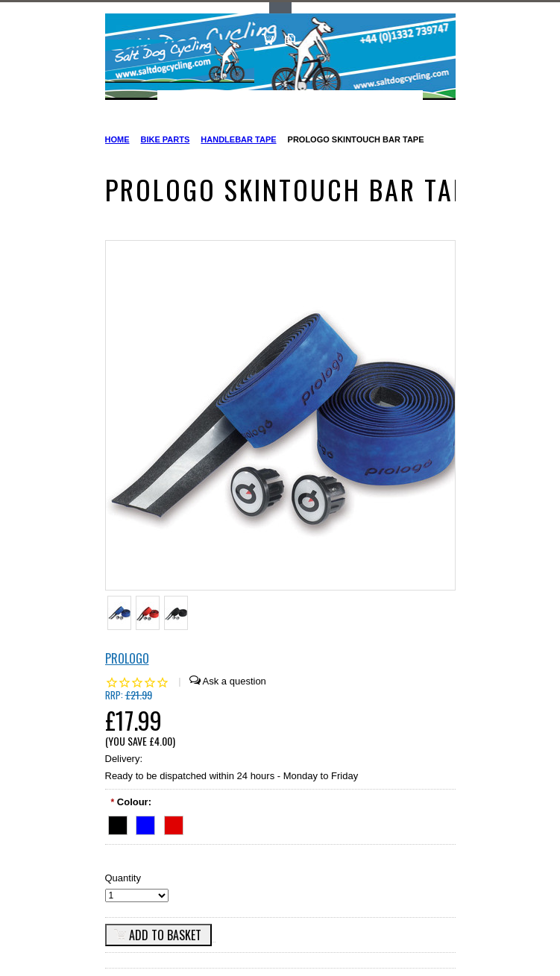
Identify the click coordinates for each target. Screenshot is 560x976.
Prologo (127, 658)
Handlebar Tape (238, 139)
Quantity (123, 878)
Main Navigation (118, 103)
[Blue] (145, 823)
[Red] (174, 823)
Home (117, 139)
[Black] (118, 823)
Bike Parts (166, 139)
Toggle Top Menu (280, 8)
